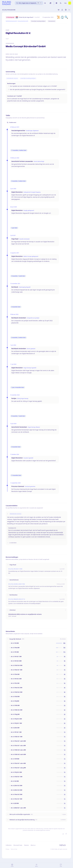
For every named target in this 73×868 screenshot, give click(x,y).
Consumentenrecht (23, 21)
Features (26, 845)
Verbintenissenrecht (11, 21)
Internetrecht (52, 21)
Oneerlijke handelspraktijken (38, 21)
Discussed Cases (18, 845)
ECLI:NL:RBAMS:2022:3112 (17, 599)
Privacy (7, 849)
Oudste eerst (12, 122)
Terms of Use (14, 849)
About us (33, 845)
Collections (9, 845)
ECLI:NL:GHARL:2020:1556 (17, 584)
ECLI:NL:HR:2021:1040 (15, 569)
